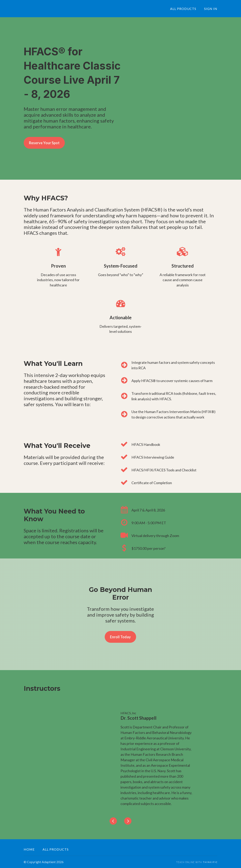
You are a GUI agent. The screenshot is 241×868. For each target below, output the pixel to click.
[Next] (128, 821)
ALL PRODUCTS (183, 9)
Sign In (211, 9)
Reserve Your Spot (44, 143)
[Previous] (113, 821)
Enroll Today (120, 637)
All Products (56, 849)
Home (29, 849)
